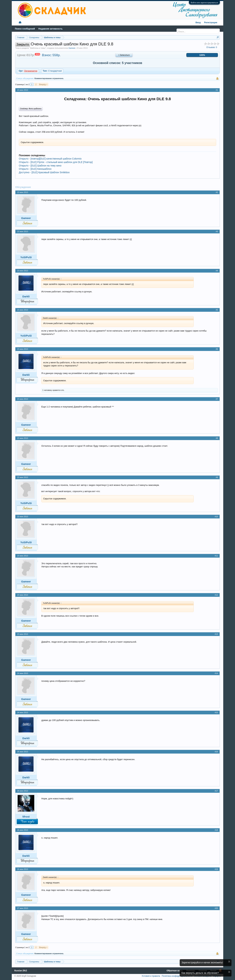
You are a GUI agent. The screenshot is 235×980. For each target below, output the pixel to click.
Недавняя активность (50, 29)
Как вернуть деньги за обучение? (200, 973)
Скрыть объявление (229, 962)
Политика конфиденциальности (177, 976)
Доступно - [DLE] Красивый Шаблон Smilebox (44, 172)
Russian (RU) (21, 971)
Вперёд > (43, 84)
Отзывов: (212, 47)
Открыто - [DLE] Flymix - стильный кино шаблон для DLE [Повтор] (56, 162)
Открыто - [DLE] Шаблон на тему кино (40, 166)
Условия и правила (151, 976)
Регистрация (211, 22)
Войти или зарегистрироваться (204, 3)
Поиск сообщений (25, 29)
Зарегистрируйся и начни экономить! (202, 962)
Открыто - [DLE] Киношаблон (35, 169)
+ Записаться (124, 55)
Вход (198, 22)
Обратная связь (175, 971)
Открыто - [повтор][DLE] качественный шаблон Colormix (50, 159)
